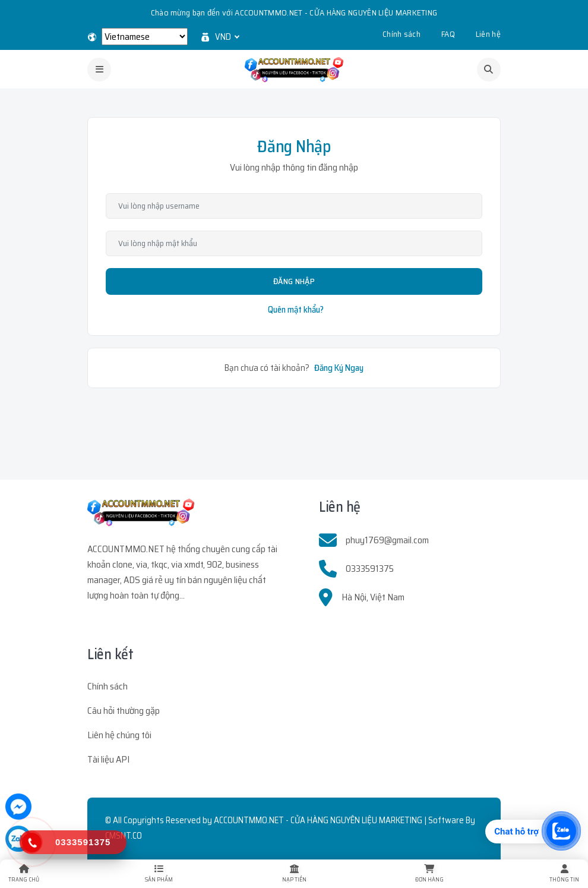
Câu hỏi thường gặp (124, 711)
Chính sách (402, 34)
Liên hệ (488, 34)
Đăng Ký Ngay (339, 368)
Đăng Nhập (294, 281)
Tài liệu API (108, 759)
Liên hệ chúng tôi (119, 735)
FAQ (448, 34)
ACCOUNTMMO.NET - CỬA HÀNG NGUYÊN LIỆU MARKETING (318, 820)
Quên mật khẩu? (296, 310)
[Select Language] (145, 37)
